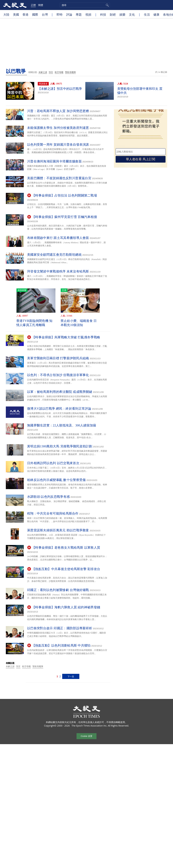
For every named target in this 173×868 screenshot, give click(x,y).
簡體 (41, 5)
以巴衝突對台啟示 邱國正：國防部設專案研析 (60, 628)
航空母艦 (59, 72)
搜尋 (107, 5)
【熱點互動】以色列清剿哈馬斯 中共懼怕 (61, 645)
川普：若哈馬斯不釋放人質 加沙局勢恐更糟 (58, 111)
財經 (113, 14)
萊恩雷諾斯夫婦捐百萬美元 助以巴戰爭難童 (58, 530)
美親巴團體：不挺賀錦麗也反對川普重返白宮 (59, 178)
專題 (79, 14)
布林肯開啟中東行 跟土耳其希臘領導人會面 (58, 238)
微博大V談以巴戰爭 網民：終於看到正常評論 (59, 409)
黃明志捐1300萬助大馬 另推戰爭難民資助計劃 (60, 446)
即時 (60, 14)
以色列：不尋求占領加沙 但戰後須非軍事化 (58, 375)
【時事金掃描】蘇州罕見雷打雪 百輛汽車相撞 (64, 217)
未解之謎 (43, 72)
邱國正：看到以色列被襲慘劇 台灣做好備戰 (58, 590)
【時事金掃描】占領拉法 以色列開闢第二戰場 (64, 195)
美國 (16, 14)
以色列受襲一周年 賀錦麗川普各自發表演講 (58, 145)
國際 (35, 14)
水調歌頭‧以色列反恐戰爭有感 (48, 497)
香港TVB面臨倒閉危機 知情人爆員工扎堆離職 (34, 323)
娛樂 (122, 14)
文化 (132, 14)
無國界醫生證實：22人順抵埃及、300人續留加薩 (62, 425)
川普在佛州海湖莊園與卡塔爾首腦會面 (54, 161)
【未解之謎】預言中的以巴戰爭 (60, 89)
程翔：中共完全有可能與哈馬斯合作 (53, 513)
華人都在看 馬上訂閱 (141, 159)
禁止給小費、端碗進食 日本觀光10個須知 (79, 323)
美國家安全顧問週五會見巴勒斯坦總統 (54, 255)
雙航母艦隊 (70, 72)
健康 (156, 14)
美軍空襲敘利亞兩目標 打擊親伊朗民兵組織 (58, 358)
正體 (33, 5)
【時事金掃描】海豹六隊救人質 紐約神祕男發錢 (66, 607)
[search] (85, 5)
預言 (51, 72)
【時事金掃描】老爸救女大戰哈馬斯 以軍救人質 (66, 548)
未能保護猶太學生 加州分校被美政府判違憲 (58, 128)
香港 (25, 14)
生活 (147, 14)
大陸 (6, 14)
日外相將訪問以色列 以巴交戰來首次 (53, 463)
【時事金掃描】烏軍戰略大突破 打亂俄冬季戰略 (66, 337)
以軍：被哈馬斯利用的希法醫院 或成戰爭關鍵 (60, 392)
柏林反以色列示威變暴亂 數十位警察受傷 (56, 480)
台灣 (45, 14)
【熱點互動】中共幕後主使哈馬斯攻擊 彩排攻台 (66, 569)
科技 (103, 14)
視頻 (88, 14)
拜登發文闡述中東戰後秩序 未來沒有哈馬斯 (58, 271)
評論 (69, 14)
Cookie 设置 (86, 736)
